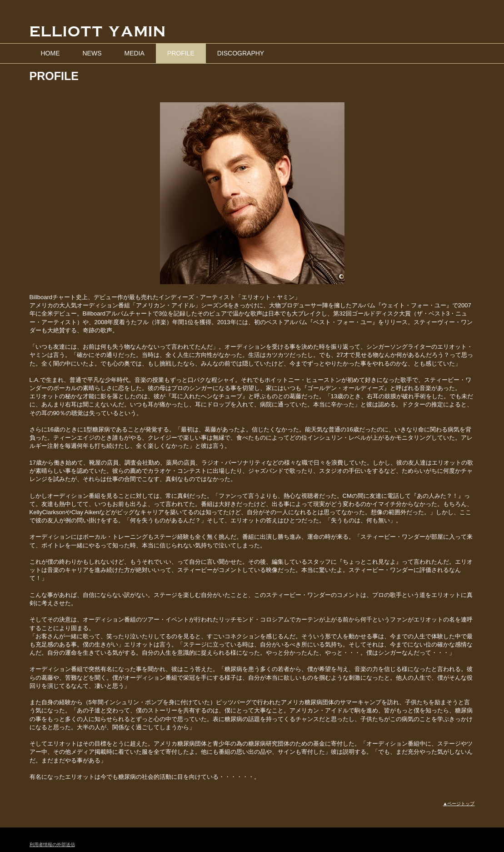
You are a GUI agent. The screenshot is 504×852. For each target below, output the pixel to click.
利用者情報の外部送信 (52, 844)
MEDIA (135, 53)
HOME (50, 53)
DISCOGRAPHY (241, 53)
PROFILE (181, 53)
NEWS (92, 53)
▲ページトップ (459, 804)
